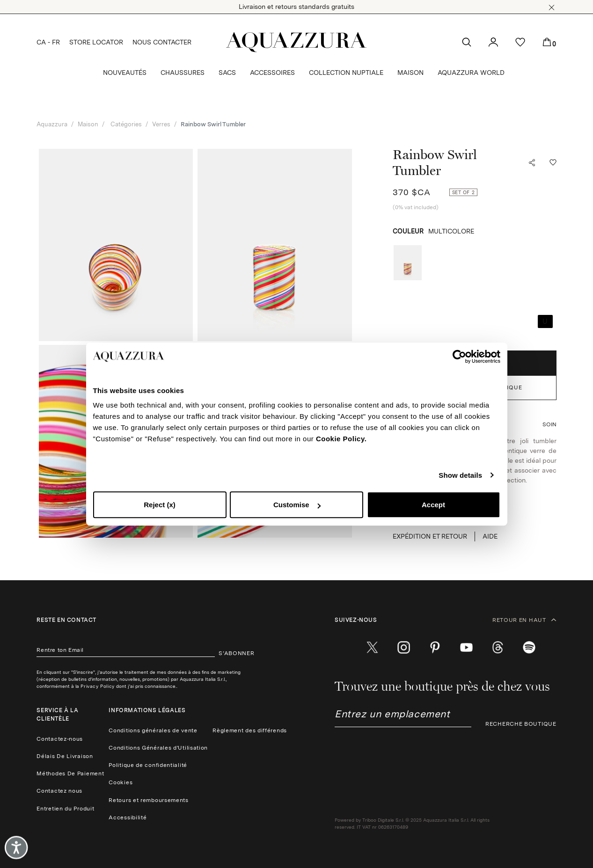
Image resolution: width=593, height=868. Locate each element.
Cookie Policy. (341, 439)
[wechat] (529, 648)
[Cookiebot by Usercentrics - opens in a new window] (459, 357)
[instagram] (404, 648)
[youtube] (466, 648)
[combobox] (403, 718)
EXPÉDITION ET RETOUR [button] (430, 536)
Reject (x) (160, 505)
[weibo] (498, 648)
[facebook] (341, 648)
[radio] (408, 263)
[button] (552, 7)
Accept (433, 505)
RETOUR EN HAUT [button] (524, 620)
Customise (297, 505)
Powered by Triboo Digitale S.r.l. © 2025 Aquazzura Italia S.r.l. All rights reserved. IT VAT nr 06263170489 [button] (412, 823)
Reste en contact (66, 620)
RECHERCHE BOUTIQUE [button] (521, 724)
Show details (460, 475)
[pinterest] (435, 648)
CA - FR (48, 42)
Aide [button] (490, 536)
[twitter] (372, 648)
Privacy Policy (97, 686)
